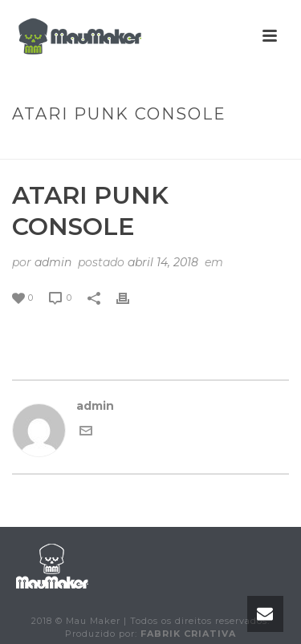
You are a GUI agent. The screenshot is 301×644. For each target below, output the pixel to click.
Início (27, 148)
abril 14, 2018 (163, 262)
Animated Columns (108, 148)
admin (53, 262)
